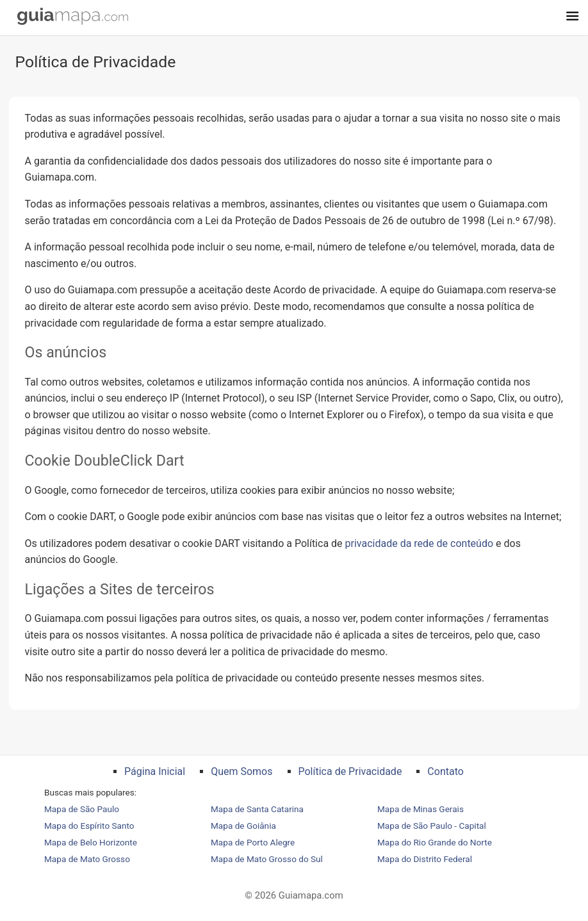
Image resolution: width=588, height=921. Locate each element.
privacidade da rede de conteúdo (420, 543)
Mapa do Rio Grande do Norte (435, 842)
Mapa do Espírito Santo (89, 826)
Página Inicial (155, 771)
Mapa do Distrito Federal (425, 859)
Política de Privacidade (350, 771)
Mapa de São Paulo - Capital (432, 826)
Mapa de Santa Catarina (257, 809)
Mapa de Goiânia (243, 826)
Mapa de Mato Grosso (87, 859)
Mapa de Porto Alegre (253, 842)
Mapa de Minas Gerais (421, 809)
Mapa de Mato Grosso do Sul (267, 859)
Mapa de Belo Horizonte (91, 842)
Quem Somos (241, 771)
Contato (445, 771)
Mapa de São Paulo (82, 809)
